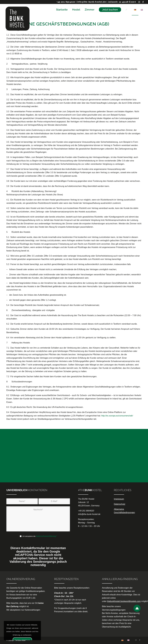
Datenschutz (120, 504)
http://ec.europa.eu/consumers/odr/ (117, 416)
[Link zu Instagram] (139, 2)
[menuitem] (62, 10)
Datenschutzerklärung (46, 536)
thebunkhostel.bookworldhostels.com (124, 601)
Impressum (119, 499)
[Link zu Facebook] (143, 2)
